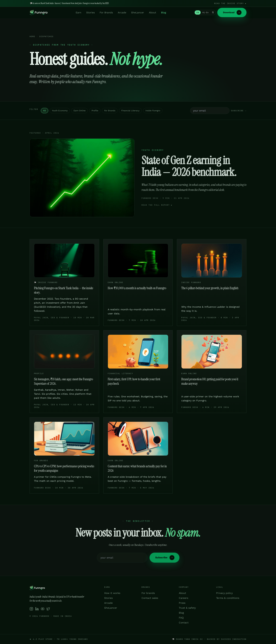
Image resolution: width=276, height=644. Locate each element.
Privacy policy (224, 593)
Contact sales (150, 598)
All (45, 111)
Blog (164, 12)
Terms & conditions (228, 598)
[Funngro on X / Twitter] (48, 609)
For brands (148, 593)
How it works (112, 593)
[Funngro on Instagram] (31, 609)
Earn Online (80, 111)
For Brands (106, 12)
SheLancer (138, 12)
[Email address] (210, 111)
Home (32, 37)
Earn (79, 12)
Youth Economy (60, 111)
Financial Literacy (130, 111)
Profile (95, 111)
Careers (184, 598)
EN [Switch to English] (198, 12)
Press (182, 603)
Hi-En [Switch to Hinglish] (206, 12)
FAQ (181, 618)
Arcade (122, 12)
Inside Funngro (153, 111)
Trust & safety (187, 608)
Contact (184, 623)
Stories (90, 12)
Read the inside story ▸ (230, 3)
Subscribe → (239, 111)
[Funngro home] (39, 12)
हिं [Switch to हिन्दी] (213, 12)
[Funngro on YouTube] (43, 609)
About (153, 12)
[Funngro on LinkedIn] (37, 609)
